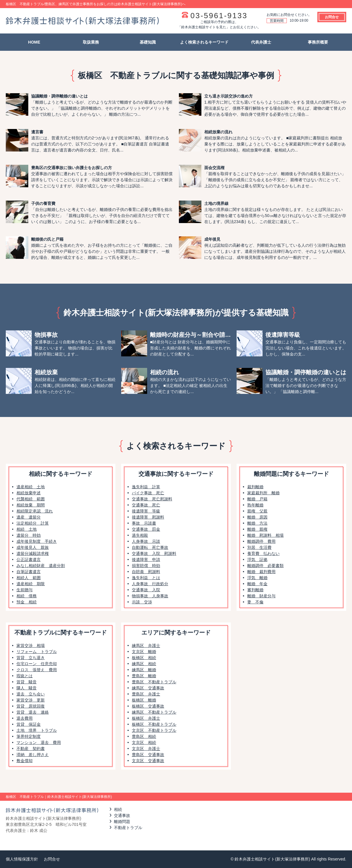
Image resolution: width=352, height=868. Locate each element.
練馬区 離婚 (144, 670)
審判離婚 (255, 590)
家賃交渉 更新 (31, 700)
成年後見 (212, 239)
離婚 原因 (257, 517)
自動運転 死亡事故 (150, 547)
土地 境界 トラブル (37, 730)
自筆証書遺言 (29, 572)
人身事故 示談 (146, 541)
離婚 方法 (257, 523)
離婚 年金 (257, 584)
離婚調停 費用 (261, 541)
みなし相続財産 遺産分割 (41, 566)
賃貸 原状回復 (31, 706)
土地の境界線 (216, 203)
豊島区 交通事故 (148, 755)
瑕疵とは (25, 676)
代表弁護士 (261, 42)
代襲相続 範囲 (31, 499)
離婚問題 (122, 822)
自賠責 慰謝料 (146, 572)
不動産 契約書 (31, 749)
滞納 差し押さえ (33, 755)
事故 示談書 (144, 523)
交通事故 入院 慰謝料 (154, 553)
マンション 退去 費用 (39, 742)
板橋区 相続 (144, 658)
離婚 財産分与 (261, 596)
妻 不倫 (255, 602)
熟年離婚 (255, 505)
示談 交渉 (142, 602)
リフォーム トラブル (37, 652)
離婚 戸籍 (257, 499)
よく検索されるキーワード (204, 42)
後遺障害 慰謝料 (148, 517)
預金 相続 (27, 602)
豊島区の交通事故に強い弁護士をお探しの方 (72, 168)
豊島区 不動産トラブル (154, 682)
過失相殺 (140, 535)
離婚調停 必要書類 (265, 566)
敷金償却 (25, 761)
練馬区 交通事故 (148, 688)
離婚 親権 (257, 529)
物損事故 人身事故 (150, 596)
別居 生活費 (259, 547)
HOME (34, 42)
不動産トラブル (128, 828)
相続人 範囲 (29, 578)
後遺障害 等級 (146, 511)
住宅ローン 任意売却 (37, 664)
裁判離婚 (255, 487)
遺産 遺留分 (29, 517)
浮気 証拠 (257, 560)
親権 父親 (257, 511)
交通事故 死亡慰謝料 (152, 499)
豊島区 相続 (144, 736)
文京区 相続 (144, 742)
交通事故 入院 (146, 590)
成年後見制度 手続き (37, 541)
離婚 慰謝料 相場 (265, 535)
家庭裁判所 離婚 (263, 493)
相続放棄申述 (29, 493)
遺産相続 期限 (31, 584)
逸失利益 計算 (146, 487)
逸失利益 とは (146, 578)
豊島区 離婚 (144, 676)
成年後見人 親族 (33, 547)
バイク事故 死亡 (148, 493)
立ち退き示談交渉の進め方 (229, 96)
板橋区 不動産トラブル (154, 724)
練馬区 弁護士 (146, 646)
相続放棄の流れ (218, 132)
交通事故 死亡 (146, 505)
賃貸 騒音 (27, 682)
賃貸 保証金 (29, 724)
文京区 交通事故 (148, 761)
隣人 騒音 (27, 688)
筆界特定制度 (29, 736)
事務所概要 (318, 42)
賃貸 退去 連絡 (33, 712)
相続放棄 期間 (31, 505)
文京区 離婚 (144, 652)
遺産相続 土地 (31, 487)
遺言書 (37, 132)
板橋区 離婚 (144, 700)
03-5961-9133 (219, 16)
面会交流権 (214, 168)
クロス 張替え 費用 (37, 670)
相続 (118, 809)
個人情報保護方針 (22, 859)
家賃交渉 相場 (31, 646)
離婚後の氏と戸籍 (47, 239)
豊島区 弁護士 (146, 694)
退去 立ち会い (31, 694)
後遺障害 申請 (146, 560)
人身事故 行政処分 (150, 584)
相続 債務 (27, 596)
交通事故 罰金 (146, 529)
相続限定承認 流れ (35, 511)
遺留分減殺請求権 (33, 553)
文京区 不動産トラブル (154, 730)
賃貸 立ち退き (31, 658)
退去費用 (25, 718)
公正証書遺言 (29, 560)
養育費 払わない (263, 553)
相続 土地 (27, 529)
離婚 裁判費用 (261, 572)
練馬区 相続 (144, 664)
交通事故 (122, 815)
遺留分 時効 (29, 535)
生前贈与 (25, 590)
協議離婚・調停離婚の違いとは (59, 96)
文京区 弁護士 (146, 749)
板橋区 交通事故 (148, 706)
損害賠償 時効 (146, 566)
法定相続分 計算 (33, 523)
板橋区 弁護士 (146, 718)
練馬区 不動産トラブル (154, 712)
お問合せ (332, 17)
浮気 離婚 (257, 578)
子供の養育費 (43, 203)
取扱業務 (91, 42)
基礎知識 (148, 42)
